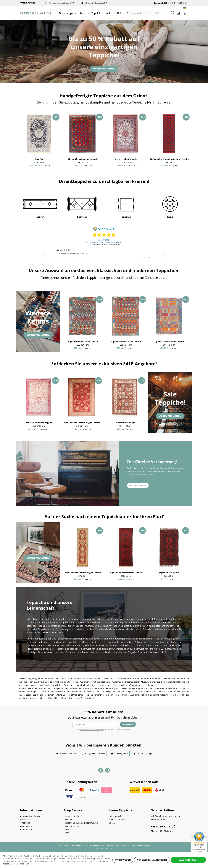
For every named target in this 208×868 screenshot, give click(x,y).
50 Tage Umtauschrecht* (96, 3)
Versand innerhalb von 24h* (62, 3)
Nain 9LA (73, 159)
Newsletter (26, 820)
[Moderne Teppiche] (91, 13)
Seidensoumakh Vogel (125, 423)
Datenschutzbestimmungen (92, 730)
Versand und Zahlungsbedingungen (81, 823)
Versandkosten (98, 845)
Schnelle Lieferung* (144, 754)
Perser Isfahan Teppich (160, 159)
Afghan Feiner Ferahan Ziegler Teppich (82, 423)
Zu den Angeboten (104, 69)
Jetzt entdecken (138, 485)
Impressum (27, 829)
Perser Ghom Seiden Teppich (39, 423)
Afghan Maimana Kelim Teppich (83, 342)
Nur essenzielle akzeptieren (152, 860)
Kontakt (68, 820)
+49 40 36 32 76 (163, 826)
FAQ (67, 833)
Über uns (26, 823)
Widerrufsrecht (72, 826)
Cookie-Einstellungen (31, 816)
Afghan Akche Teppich (169, 573)
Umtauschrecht (72, 816)
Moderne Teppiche (117, 820)
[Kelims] (110, 13)
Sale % (112, 823)
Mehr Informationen (20, 864)
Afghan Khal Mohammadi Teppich (126, 573)
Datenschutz (27, 826)
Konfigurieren (123, 860)
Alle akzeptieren (188, 860)
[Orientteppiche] (68, 13)
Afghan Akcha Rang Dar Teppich (116, 159)
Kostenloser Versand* (67, 754)
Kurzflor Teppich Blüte (30, 159)
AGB (67, 829)
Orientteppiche (116, 816)
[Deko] (120, 13)
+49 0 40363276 (179, 3)
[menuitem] (68, 13)
